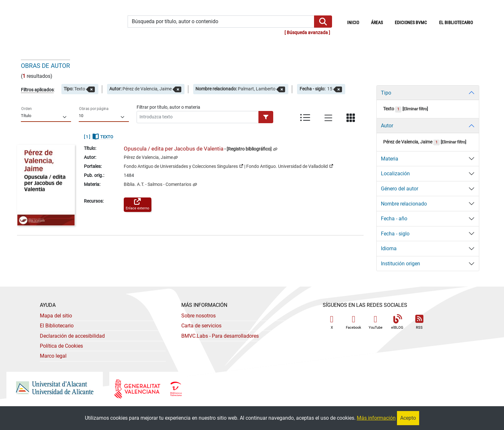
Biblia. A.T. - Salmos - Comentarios (158, 184)
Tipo (386, 93)
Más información (376, 418)
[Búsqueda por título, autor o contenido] (221, 22)
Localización (395, 174)
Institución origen (401, 264)
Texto (392, 109)
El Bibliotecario (57, 326)
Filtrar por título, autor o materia (168, 107)
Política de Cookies (61, 346)
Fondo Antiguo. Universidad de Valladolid (290, 166)
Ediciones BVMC (411, 23)
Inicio (356, 22)
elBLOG (397, 322)
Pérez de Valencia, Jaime (148, 157)
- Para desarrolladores (220, 336)
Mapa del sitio (56, 316)
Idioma (389, 248)
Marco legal (53, 356)
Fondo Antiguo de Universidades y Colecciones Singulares (184, 166)
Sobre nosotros (198, 316)
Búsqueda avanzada (307, 33)
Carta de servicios (201, 326)
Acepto (408, 418)
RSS (419, 322)
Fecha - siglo (395, 234)
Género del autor (400, 189)
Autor (387, 126)
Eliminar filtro (415, 109)
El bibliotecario (456, 23)
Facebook (354, 322)
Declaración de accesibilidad (72, 336)
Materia (390, 159)
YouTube (376, 322)
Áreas (377, 23)
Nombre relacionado (404, 204)
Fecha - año (394, 219)
